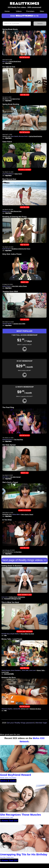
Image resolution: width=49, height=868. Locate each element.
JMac (12, 818)
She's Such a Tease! (10, 482)
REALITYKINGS (25, 4)
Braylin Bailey (15, 634)
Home (7, 11)
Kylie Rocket (6, 249)
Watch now (25, 282)
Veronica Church (5, 818)
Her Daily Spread (9, 445)
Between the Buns (9, 678)
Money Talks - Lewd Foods (12, 639)
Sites (42, 11)
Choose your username (25, 631)
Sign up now (25, 245)
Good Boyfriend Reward (16, 775)
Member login (41, 723)
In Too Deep (7, 520)
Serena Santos (6, 670)
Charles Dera (10, 857)
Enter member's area (25, 595)
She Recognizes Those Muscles (20, 815)
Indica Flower (6, 286)
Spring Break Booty (10, 29)
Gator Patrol (7, 142)
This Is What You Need (10, 602)
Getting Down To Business (12, 566)
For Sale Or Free (9, 67)
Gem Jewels (15, 136)
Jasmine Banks (7, 324)
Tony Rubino (13, 778)
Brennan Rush (23, 136)
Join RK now (25, 319)
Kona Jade (25, 670)
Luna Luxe (32, 670)
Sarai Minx (6, 477)
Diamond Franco (7, 440)
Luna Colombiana (8, 174)
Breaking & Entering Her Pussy (15, 217)
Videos (19, 11)
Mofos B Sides (8, 781)
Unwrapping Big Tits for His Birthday (24, 854)
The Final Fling (8, 407)
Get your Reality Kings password (20, 723)
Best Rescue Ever (9, 179)
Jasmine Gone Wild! (10, 292)
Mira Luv (5, 61)
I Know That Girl (9, 821)
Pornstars (30, 11)
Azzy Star (3, 857)
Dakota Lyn (6, 211)
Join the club (25, 95)
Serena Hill (17, 709)
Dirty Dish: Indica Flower (12, 254)
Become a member (25, 170)
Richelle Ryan (6, 634)
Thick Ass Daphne (7, 709)
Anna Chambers (16, 670)
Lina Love (4, 597)
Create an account (25, 510)
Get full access (25, 57)
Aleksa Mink (16, 514)
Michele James (4, 778)
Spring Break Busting (11, 104)
